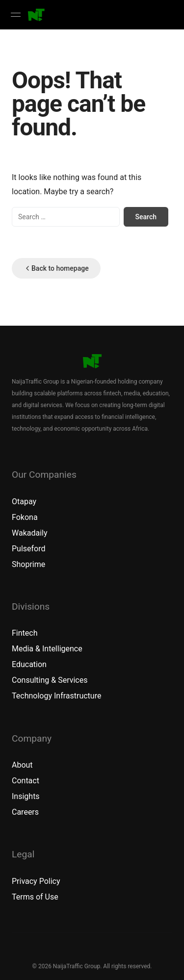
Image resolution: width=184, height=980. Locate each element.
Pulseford (29, 549)
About (22, 765)
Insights (26, 796)
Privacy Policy (36, 881)
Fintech (25, 633)
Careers (25, 812)
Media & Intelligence (47, 649)
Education (29, 664)
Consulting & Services (50, 680)
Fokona (25, 517)
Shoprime (28, 564)
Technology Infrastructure (56, 696)
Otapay (24, 502)
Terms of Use (35, 897)
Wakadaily (30, 533)
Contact (26, 781)
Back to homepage (56, 268)
